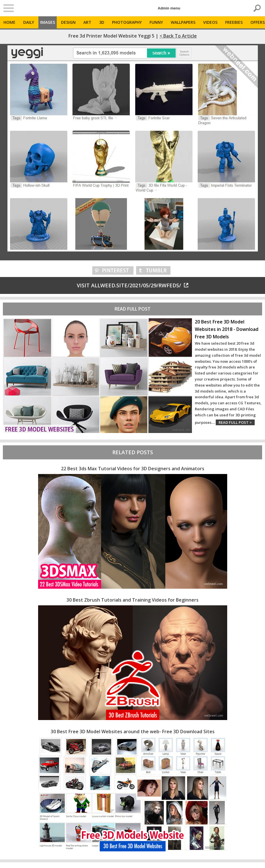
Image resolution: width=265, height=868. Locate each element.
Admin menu (169, 8)
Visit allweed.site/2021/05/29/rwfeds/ (132, 285)
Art (87, 22)
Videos (210, 22)
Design (68, 22)
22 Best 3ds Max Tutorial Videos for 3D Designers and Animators (133, 469)
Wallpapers (183, 22)
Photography (127, 22)
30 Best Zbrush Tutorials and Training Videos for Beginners (132, 600)
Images (48, 22)
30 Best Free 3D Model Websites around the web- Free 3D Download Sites (133, 732)
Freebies (234, 22)
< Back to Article (178, 36)
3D (102, 22)
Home (9, 22)
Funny (156, 22)
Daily (29, 22)
